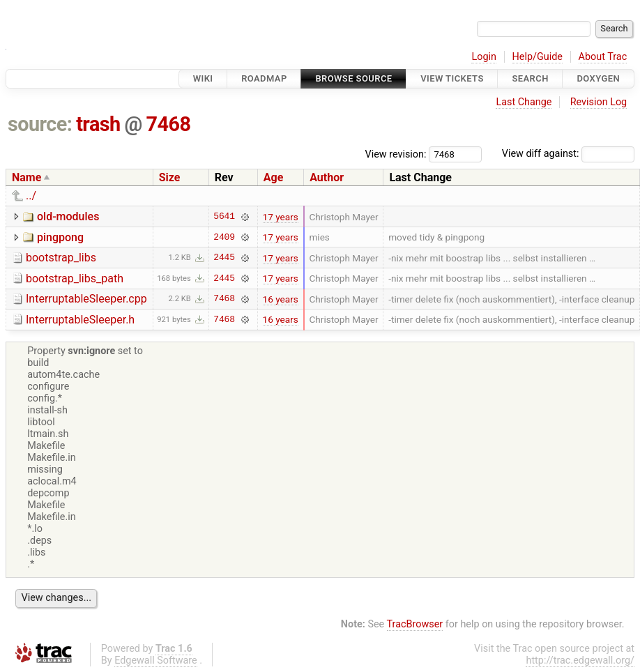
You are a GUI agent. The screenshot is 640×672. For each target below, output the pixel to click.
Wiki (203, 78)
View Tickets (452, 78)
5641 (224, 217)
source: (40, 124)
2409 (224, 237)
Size (170, 177)
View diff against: (568, 154)
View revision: (396, 154)
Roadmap (264, 78)
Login (484, 57)
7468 (169, 124)
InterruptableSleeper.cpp (86, 299)
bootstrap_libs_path (75, 278)
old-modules (68, 216)
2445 (224, 258)
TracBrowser (415, 624)
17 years (281, 217)
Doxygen (598, 78)
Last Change (524, 102)
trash (98, 124)
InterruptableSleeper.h (80, 320)
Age (274, 177)
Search (530, 78)
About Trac (603, 57)
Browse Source (353, 78)
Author (327, 177)
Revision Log (599, 102)
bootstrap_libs (61, 258)
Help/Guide (538, 57)
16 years (281, 299)
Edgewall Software (156, 660)
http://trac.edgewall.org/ (580, 660)
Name (26, 177)
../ (31, 196)
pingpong (60, 237)
